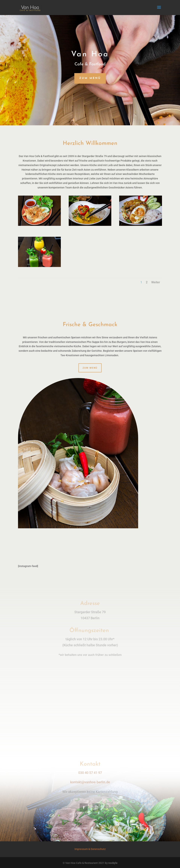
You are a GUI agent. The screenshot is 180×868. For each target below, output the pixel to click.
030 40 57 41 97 (90, 773)
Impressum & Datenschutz (90, 849)
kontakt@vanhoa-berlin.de (90, 782)
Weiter (156, 282)
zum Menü (90, 78)
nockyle (113, 863)
